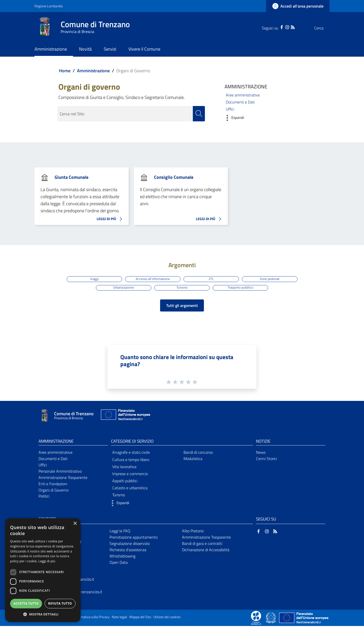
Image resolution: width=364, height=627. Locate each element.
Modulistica (193, 460)
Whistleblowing (122, 557)
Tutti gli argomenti (182, 306)
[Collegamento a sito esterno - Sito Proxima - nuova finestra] (256, 618)
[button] (233, 118)
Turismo (182, 288)
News (261, 453)
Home (65, 71)
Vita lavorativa (124, 468)
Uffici (230, 109)
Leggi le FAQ (120, 532)
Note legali (119, 618)
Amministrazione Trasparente (63, 478)
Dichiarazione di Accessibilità (206, 551)
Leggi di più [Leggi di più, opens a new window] (47, 561)
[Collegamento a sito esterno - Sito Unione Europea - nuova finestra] (125, 417)
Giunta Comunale (71, 177)
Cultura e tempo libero (131, 460)
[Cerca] (323, 28)
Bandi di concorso (198, 453)
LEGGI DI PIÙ (111, 219)
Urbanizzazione (123, 288)
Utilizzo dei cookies (167, 618)
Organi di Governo (53, 491)
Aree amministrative (243, 95)
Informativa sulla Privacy (91, 618)
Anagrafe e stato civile (131, 453)
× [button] (75, 524)
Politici (44, 497)
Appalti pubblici (125, 482)
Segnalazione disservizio (130, 544)
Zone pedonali (271, 279)
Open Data (119, 563)
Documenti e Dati (240, 102)
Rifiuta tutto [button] (60, 603)
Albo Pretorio (193, 532)
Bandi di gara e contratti (202, 544)
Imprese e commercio (130, 475)
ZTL (212, 279)
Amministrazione (93, 71)
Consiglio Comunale (174, 177)
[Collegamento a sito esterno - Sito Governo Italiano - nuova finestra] (271, 618)
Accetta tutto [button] (26, 603)
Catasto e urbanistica (130, 489)
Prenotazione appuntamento (134, 538)
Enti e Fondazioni (53, 485)
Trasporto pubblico (241, 288)
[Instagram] (277, 27)
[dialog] (43, 570)
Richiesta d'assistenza (128, 551)
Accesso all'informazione (152, 279)
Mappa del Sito (140, 618)
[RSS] (283, 27)
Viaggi (93, 279)
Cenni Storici (266, 460)
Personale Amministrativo (60, 472)
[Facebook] (272, 27)
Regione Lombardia (49, 6)
